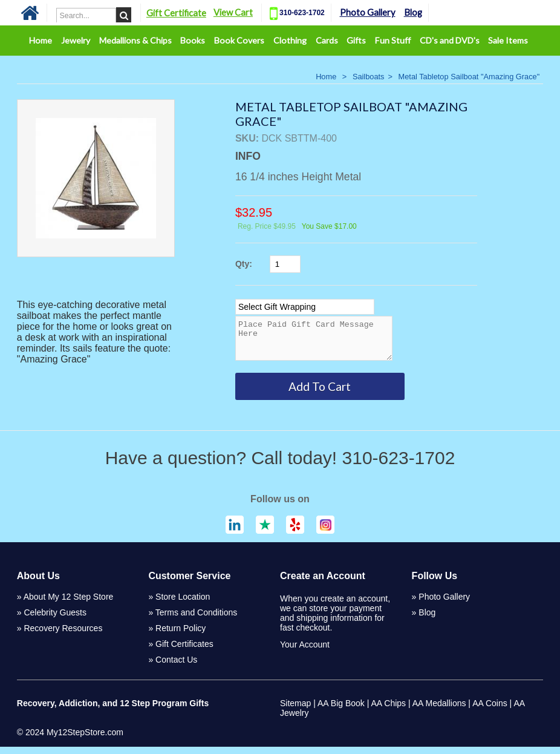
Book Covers (239, 40)
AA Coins (490, 710)
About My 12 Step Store (69, 604)
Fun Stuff (393, 40)
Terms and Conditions (196, 620)
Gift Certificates (184, 651)
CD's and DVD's (450, 40)
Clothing (290, 40)
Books (193, 40)
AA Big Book (341, 710)
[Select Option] (305, 307)
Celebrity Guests (55, 620)
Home (41, 40)
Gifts (356, 40)
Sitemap (295, 710)
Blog (421, 12)
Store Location (183, 604)
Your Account (305, 652)
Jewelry (76, 40)
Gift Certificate (185, 13)
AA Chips (389, 710)
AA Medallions (439, 710)
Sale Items (508, 40)
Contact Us (176, 667)
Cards (327, 40)
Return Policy (181, 635)
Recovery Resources (63, 635)
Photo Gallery (376, 12)
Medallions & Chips (135, 40)
